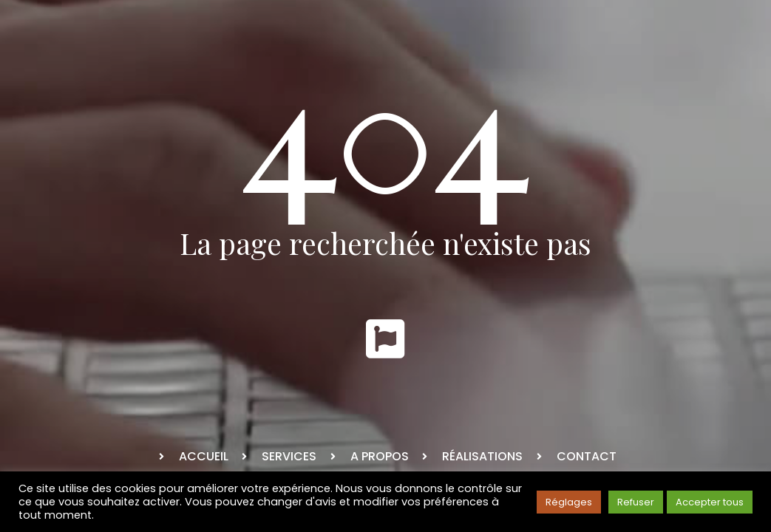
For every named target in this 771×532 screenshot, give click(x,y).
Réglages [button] (569, 502)
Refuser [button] (636, 502)
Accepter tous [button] (710, 502)
